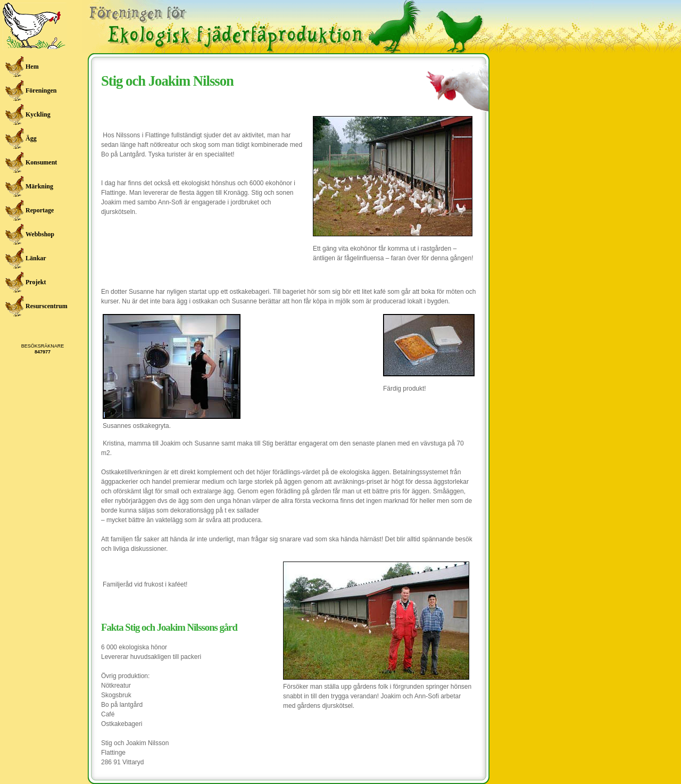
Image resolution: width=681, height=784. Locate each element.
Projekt (36, 282)
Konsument (41, 162)
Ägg (31, 138)
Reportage (40, 210)
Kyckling (38, 114)
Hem (32, 67)
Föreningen (41, 90)
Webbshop (40, 234)
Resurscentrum (46, 306)
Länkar (36, 258)
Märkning (39, 186)
